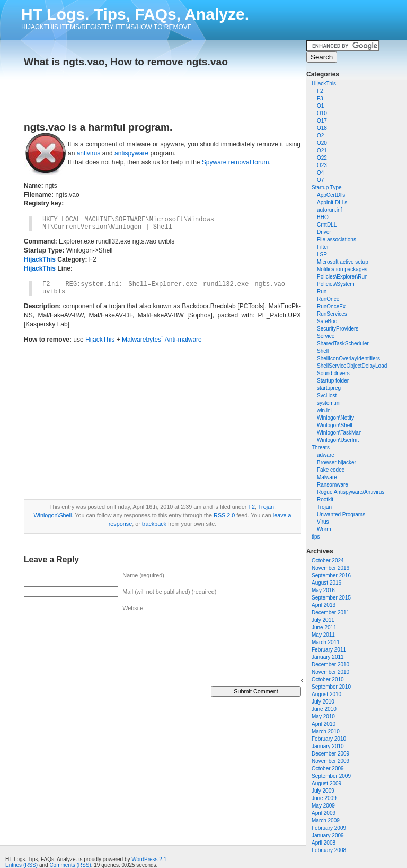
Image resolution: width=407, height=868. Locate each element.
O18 (322, 128)
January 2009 (328, 835)
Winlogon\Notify (335, 418)
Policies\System (336, 284)
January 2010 (328, 746)
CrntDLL (327, 225)
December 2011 (330, 613)
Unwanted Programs (341, 514)
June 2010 (324, 709)
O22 (322, 158)
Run (322, 292)
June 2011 (324, 627)
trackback (154, 524)
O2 (320, 136)
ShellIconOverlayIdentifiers (348, 358)
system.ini (329, 403)
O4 (320, 173)
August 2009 (326, 783)
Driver (324, 232)
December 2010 (330, 665)
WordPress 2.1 (149, 859)
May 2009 (323, 806)
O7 (320, 180)
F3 (320, 98)
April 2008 (324, 843)
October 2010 (328, 679)
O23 (322, 165)
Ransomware (333, 485)
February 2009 (329, 828)
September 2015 (331, 598)
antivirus (89, 153)
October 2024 (328, 561)
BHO (323, 217)
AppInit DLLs (332, 202)
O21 (322, 150)
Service (326, 336)
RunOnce (328, 299)
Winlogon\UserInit (338, 440)
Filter (323, 247)
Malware (327, 477)
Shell (323, 351)
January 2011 (328, 657)
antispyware (131, 153)
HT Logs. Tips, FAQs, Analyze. (135, 14)
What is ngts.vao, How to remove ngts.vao (126, 62)
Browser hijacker (337, 462)
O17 (322, 121)
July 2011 (323, 620)
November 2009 (330, 761)
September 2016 (331, 575)
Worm (324, 529)
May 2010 (323, 717)
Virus (323, 522)
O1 (320, 106)
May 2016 (323, 590)
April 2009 (324, 813)
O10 (322, 113)
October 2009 (328, 769)
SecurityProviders (338, 329)
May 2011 (323, 635)
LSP (322, 254)
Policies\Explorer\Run (342, 277)
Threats (321, 448)
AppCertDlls (331, 195)
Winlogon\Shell (335, 425)
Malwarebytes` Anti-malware (162, 340)
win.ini (324, 410)
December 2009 (330, 754)
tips (316, 537)
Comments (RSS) (70, 865)
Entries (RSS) (21, 865)
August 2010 (326, 694)
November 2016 (330, 568)
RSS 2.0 (224, 515)
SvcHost (327, 396)
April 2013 (324, 605)
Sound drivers (333, 373)
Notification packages (342, 269)
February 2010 (329, 739)
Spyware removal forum (236, 162)
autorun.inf (329, 210)
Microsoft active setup (343, 262)
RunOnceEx (331, 306)
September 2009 (331, 776)
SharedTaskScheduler (343, 344)
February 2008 (329, 850)
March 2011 (326, 642)
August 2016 (326, 583)
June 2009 (324, 798)
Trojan (324, 507)
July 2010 (323, 702)
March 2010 (326, 731)
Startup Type (327, 188)
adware (326, 455)
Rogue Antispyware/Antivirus (351, 492)
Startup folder (333, 381)
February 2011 (329, 650)
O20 (322, 143)
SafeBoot (328, 321)
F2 (320, 91)
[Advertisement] (148, 91)
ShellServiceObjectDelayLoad (352, 366)
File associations (337, 240)
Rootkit (325, 500)
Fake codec (331, 470)
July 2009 (323, 791)
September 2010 (331, 687)
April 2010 (324, 724)
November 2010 (330, 672)
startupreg (329, 388)
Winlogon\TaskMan (339, 433)
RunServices (332, 314)
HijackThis (324, 84)
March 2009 (326, 821)
